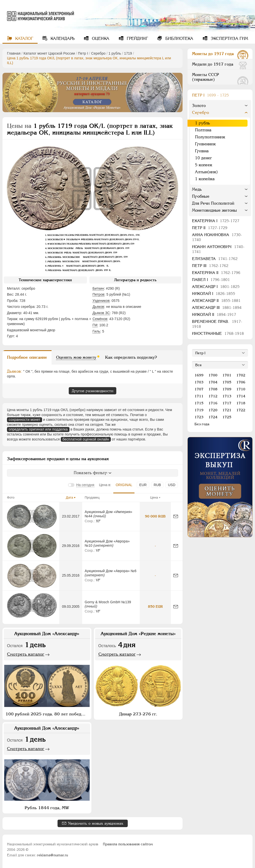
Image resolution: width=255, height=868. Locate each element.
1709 (227, 389)
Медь (197, 189)
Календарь (62, 39)
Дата (70, 497)
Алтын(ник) (206, 172)
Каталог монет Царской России (49, 53)
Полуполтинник (210, 137)
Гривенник (205, 144)
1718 (241, 403)
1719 (128, 53)
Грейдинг (137, 39)
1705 (227, 382)
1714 (241, 396)
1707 (199, 389)
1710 (241, 389)
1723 (199, 417)
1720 (213, 410)
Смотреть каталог (26, 654)
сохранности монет (25, 420)
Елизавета (215, 259)
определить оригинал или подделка (38, 429)
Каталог (24, 39)
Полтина (203, 130)
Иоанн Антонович (218, 249)
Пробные (201, 196)
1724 (213, 417)
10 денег (203, 158)
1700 (213, 375)
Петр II (210, 228)
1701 (227, 375)
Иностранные (218, 333)
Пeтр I (83, 53)
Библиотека (179, 39)
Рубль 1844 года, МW (47, 808)
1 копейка (205, 179)
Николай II (214, 314)
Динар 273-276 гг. (138, 714)
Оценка (100, 39)
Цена (154, 497)
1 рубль (115, 53)
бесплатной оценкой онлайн (86, 439)
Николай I (214, 294)
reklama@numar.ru (52, 855)
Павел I (211, 280)
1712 (213, 396)
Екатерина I (216, 221)
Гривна (202, 151)
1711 (199, 396)
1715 (199, 403)
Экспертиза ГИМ (229, 39)
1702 (241, 375)
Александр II (216, 301)
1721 (227, 410)
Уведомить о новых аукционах (96, 823)
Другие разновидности (93, 391)
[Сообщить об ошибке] (176, 516)
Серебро (98, 53)
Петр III (210, 266)
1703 (199, 382)
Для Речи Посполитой (213, 203)
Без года (202, 424)
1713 (227, 396)
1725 (227, 417)
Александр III (217, 307)
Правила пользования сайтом (128, 844)
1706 (241, 382)
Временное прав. (217, 324)
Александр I (216, 287)
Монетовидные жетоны (214, 210)
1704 (213, 382)
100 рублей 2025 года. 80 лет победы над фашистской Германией (48, 714)
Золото (199, 106)
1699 (199, 375)
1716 (213, 403)
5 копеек (204, 165)
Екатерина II (216, 273)
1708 (213, 389)
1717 (227, 403)
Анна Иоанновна (217, 237)
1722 (241, 410)
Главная (14, 53)
